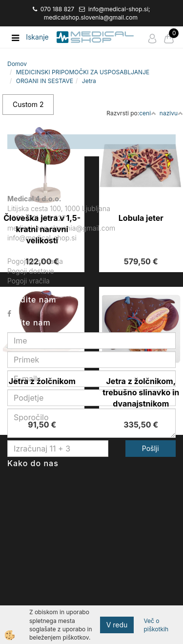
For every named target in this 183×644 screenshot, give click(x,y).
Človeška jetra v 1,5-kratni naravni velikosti (42, 229)
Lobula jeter (141, 218)
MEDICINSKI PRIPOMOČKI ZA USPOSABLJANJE (83, 72)
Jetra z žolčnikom (42, 381)
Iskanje (37, 37)
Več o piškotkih (156, 625)
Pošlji (151, 448)
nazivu (171, 113)
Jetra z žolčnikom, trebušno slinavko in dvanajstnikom (141, 392)
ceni (148, 113)
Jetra (89, 81)
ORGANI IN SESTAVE (45, 81)
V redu (117, 625)
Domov (17, 64)
